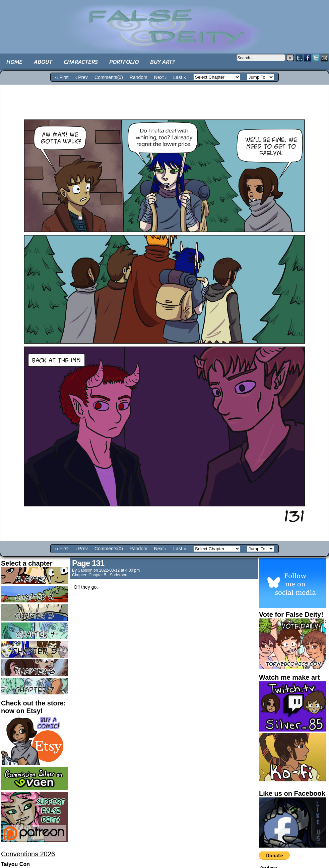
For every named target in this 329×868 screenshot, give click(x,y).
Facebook (308, 58)
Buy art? (162, 62)
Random (139, 77)
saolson (85, 570)
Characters (80, 62)
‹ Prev (82, 77)
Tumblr (299, 58)
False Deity (164, 22)
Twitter (316, 58)
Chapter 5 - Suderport (108, 575)
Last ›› (180, 77)
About (43, 62)
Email (324, 58)
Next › (160, 77)
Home (14, 62)
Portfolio (124, 62)
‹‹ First (62, 77)
